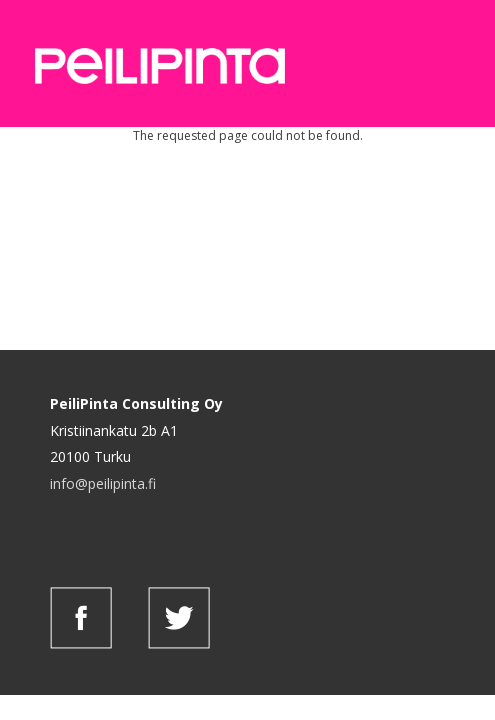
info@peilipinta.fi (103, 483)
